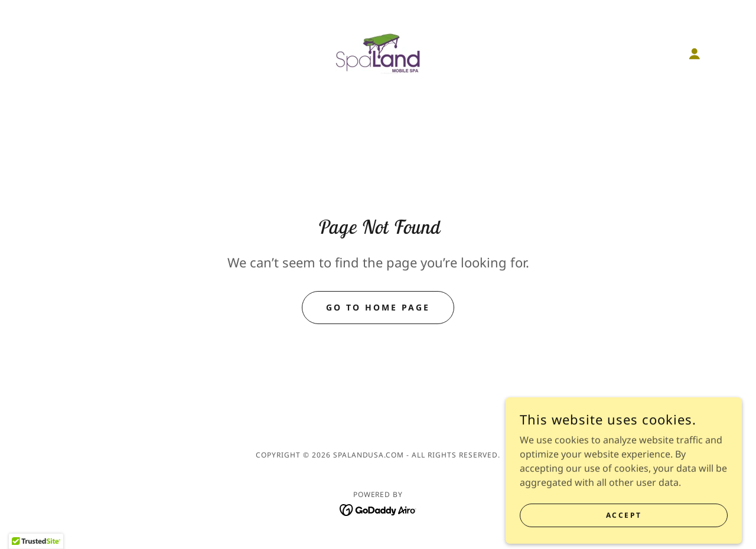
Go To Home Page (378, 307)
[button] (695, 54)
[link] (378, 53)
